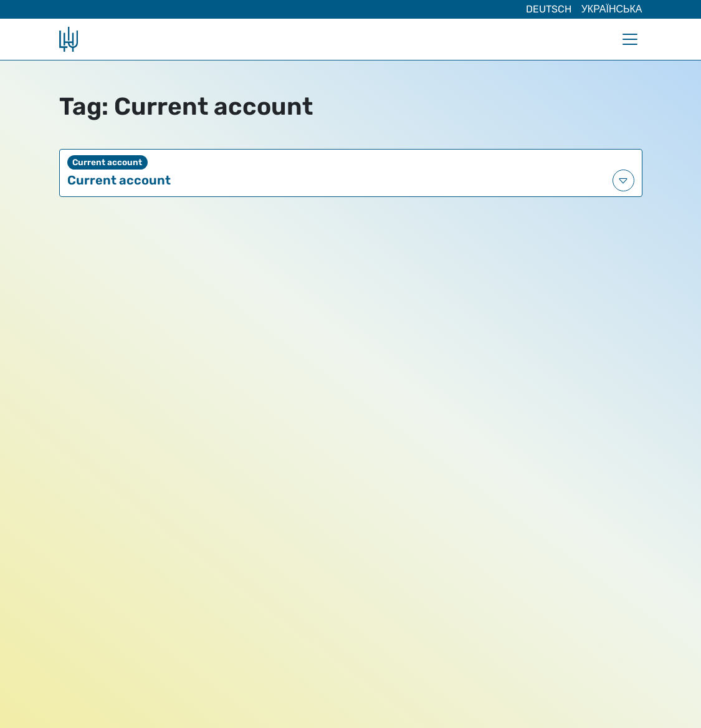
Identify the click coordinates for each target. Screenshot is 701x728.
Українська (612, 9)
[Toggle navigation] (630, 39)
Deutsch (549, 9)
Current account (119, 180)
